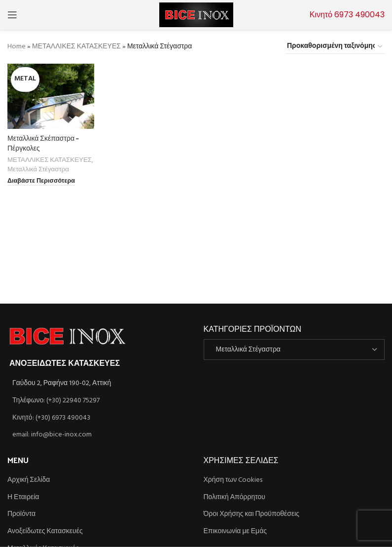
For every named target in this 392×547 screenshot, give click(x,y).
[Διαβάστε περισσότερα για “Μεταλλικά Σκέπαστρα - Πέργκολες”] (41, 182)
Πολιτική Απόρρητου (234, 498)
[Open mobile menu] (12, 15)
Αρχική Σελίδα (29, 480)
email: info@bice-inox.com (52, 435)
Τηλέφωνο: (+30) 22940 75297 (56, 401)
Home (17, 47)
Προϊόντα (21, 514)
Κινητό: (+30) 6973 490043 (51, 418)
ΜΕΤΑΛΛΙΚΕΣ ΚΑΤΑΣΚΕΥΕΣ (76, 47)
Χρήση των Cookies (233, 480)
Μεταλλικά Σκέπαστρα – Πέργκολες (43, 143)
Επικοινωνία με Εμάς (235, 532)
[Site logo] (196, 15)
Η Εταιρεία (23, 498)
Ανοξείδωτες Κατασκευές (45, 532)
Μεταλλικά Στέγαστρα (38, 170)
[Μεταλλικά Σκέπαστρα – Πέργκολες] (51, 96)
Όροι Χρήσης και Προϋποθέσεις (252, 514)
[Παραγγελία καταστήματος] (335, 47)
